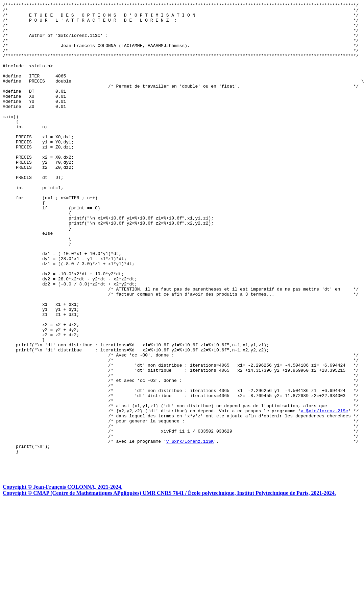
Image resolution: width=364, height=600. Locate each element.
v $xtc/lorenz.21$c (324, 493)
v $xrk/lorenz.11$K (190, 529)
